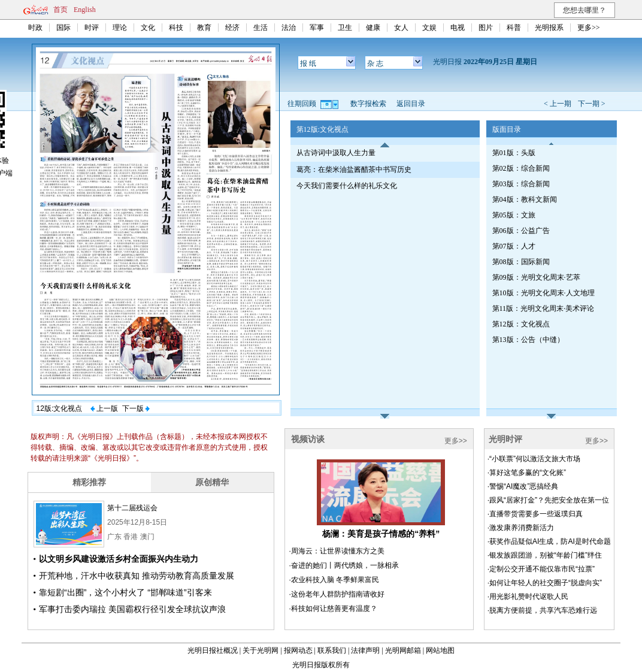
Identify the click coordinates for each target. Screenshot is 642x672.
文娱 (429, 28)
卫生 (345, 28)
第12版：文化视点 (521, 324)
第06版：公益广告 (521, 231)
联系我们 (332, 650)
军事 (317, 28)
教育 (204, 28)
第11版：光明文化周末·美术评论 (543, 308)
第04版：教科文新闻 (525, 199)
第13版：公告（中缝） (528, 340)
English (85, 10)
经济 (232, 28)
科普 (514, 28)
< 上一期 (558, 104)
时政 (35, 28)
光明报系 (549, 28)
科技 (176, 28)
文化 (148, 28)
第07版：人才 (514, 246)
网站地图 (440, 650)
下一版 (136, 408)
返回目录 (411, 104)
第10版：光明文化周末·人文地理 (543, 293)
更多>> (589, 28)
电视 (458, 28)
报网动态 (298, 650)
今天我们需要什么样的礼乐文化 (347, 186)
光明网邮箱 (403, 650)
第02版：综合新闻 (521, 168)
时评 (92, 28)
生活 (261, 28)
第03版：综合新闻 (521, 184)
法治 (289, 28)
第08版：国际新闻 (521, 262)
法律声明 (365, 650)
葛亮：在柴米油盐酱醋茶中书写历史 (354, 169)
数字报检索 (368, 104)
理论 (120, 28)
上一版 (104, 408)
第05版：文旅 (514, 215)
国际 (63, 28)
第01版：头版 (514, 153)
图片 (486, 28)
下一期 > (592, 104)
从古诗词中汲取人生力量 (336, 153)
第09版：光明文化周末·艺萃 (536, 277)
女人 (401, 28)
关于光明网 (261, 650)
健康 (373, 28)
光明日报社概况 (213, 650)
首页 (60, 10)
